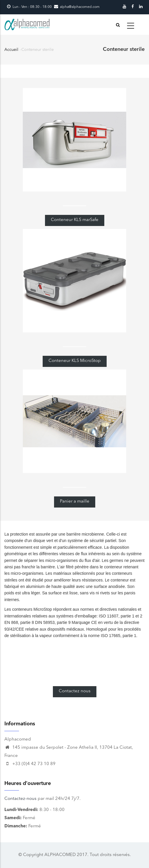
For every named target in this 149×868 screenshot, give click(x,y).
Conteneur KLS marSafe (75, 220)
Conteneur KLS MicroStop (75, 361)
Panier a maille (75, 502)
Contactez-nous (20, 799)
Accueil (11, 50)
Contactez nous (75, 691)
